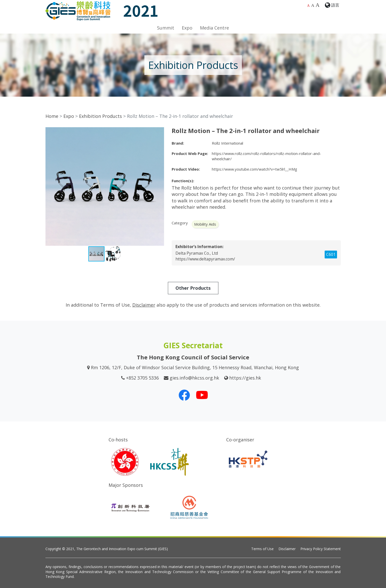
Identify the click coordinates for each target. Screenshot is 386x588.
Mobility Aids (205, 224)
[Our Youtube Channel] (202, 395)
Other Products (193, 288)
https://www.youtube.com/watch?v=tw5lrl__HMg (254, 169)
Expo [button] (187, 28)
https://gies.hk (245, 378)
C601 (331, 254)
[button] (160, 132)
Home (52, 116)
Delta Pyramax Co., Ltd (197, 253)
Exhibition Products (100, 116)
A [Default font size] (308, 6)
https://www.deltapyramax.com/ (205, 259)
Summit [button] (166, 28)
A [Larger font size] (313, 5)
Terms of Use (262, 549)
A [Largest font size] (317, 5)
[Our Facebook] (184, 395)
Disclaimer (287, 549)
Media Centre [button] (214, 28)
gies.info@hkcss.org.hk (194, 378)
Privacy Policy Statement (321, 549)
